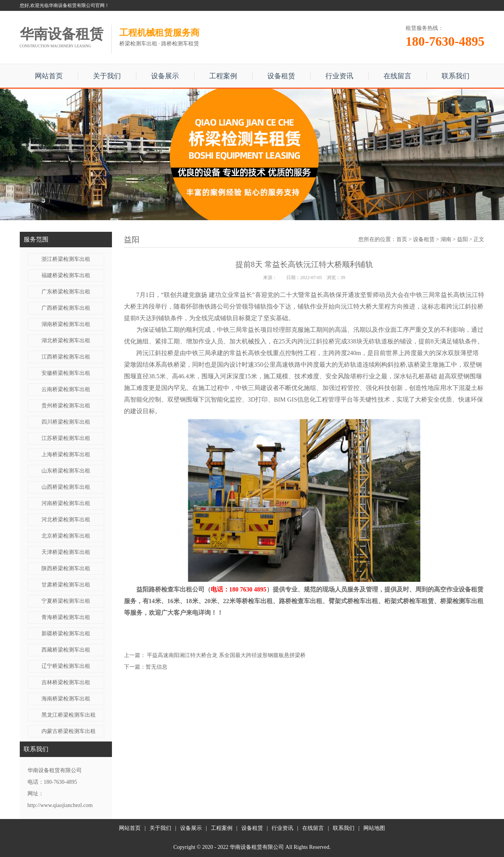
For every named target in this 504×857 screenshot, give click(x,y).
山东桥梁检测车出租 (66, 471)
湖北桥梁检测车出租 (66, 341)
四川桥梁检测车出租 (66, 422)
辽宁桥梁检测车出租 (66, 666)
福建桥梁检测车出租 (66, 275)
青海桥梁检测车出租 (66, 617)
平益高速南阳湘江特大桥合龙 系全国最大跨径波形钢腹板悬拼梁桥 (226, 655)
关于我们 (107, 76)
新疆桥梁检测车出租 (66, 634)
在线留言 (397, 76)
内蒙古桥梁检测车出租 (69, 731)
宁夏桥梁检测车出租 (66, 601)
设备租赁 (281, 76)
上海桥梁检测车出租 (66, 454)
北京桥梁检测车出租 (66, 536)
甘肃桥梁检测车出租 (66, 585)
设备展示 (165, 76)
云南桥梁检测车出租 (66, 389)
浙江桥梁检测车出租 (66, 259)
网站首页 (49, 76)
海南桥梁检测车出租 (66, 699)
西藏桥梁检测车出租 (66, 650)
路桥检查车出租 (301, 601)
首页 (402, 239)
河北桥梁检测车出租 (66, 520)
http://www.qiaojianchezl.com (60, 805)
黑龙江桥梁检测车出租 (69, 715)
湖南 (446, 239)
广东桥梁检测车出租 (66, 292)
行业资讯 (339, 76)
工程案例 (223, 76)
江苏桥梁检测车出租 (66, 438)
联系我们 (456, 76)
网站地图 (374, 828)
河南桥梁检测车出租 (66, 503)
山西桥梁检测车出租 (66, 487)
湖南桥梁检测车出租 (66, 324)
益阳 (463, 239)
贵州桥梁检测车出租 (66, 406)
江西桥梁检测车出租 (66, 357)
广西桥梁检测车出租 (66, 308)
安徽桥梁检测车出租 (66, 373)
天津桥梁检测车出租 (66, 552)
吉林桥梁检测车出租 (66, 682)
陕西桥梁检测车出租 (66, 568)
